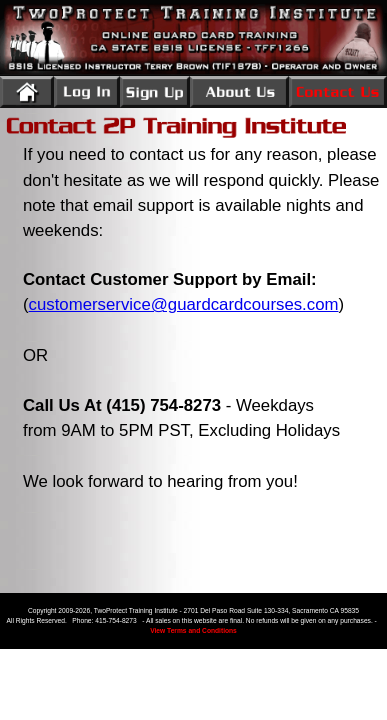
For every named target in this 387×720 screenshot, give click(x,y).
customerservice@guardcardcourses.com (184, 304)
